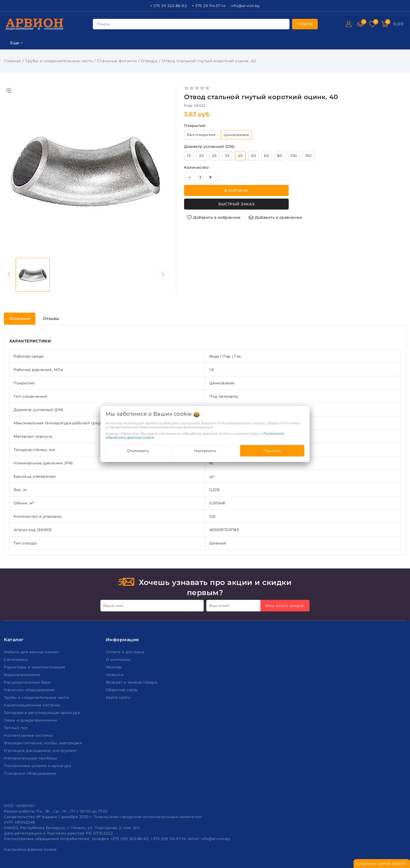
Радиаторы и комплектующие (35, 667)
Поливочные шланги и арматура (38, 766)
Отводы (149, 61)
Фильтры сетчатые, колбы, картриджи (44, 743)
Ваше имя (113, 606)
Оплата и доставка (126, 652)
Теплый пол (16, 728)
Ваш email (219, 606)
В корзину (237, 190)
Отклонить (138, 451)
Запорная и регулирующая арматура (42, 713)
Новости (115, 675)
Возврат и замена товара (132, 682)
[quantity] (200, 177)
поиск (103, 24)
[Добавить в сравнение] (275, 217)
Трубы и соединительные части (59, 61)
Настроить (205, 451)
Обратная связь (123, 690)
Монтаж (115, 667)
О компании (119, 660)
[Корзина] (398, 24)
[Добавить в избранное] (214, 217)
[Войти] (349, 24)
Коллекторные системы (29, 735)
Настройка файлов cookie (30, 849)
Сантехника (16, 660)
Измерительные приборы (31, 758)
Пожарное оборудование (31, 773)
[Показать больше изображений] (9, 91)
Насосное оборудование (30, 690)
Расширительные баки (28, 682)
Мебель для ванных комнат (32, 652)
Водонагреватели (23, 675)
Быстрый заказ (237, 204)
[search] (305, 24)
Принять (272, 451)
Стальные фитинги (117, 61)
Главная (13, 61)
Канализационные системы (33, 705)
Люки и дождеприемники (31, 720)
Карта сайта (119, 697)
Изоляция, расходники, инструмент (41, 751)
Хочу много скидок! (285, 606)
